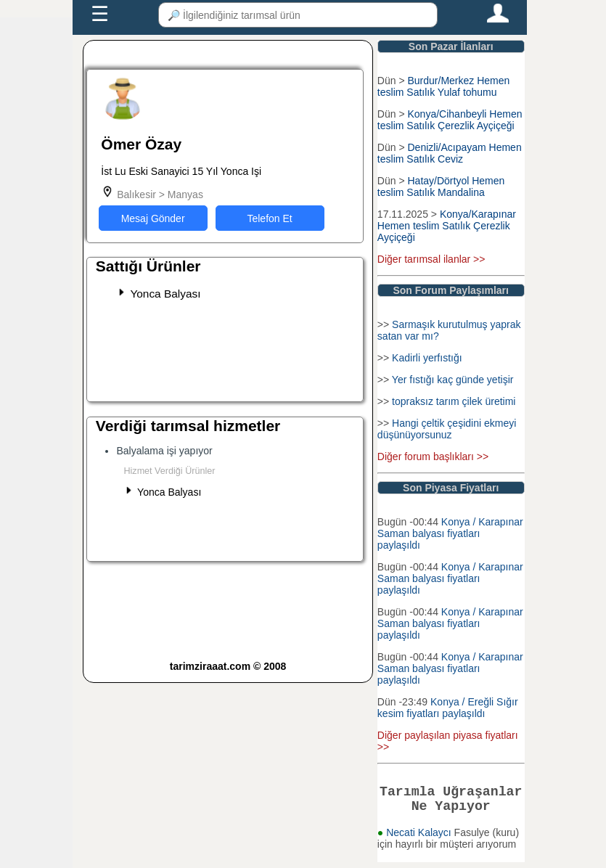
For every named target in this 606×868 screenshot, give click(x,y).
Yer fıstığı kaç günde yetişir (453, 380)
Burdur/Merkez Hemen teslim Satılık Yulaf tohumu (443, 86)
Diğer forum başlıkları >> (433, 456)
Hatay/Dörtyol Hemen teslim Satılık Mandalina (441, 187)
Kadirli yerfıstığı (427, 358)
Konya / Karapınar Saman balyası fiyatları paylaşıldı (450, 533)
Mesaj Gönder (153, 218)
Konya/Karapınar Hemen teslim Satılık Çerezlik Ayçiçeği (447, 226)
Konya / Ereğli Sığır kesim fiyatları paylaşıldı (448, 708)
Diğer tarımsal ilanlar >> (431, 259)
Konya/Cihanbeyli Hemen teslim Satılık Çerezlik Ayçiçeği (450, 120)
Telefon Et (269, 218)
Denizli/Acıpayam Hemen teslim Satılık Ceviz (450, 153)
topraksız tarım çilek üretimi (454, 401)
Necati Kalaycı (420, 838)
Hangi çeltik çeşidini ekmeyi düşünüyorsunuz (447, 429)
